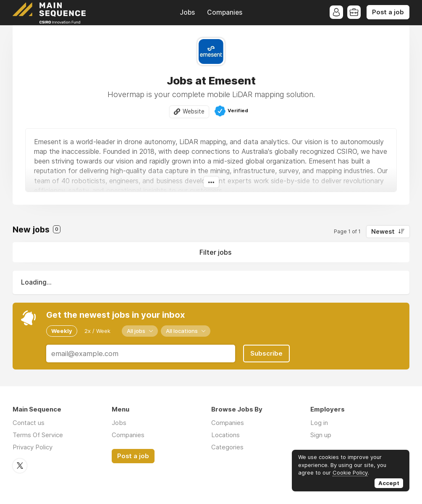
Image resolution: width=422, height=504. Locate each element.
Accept (389, 483)
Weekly (62, 331)
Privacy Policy (33, 447)
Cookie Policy (350, 472)
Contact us (29, 423)
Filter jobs (215, 252)
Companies (225, 12)
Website (194, 111)
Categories (227, 447)
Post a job (388, 12)
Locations (225, 435)
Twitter (20, 466)
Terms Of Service (38, 435)
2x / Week (97, 331)
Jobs (187, 12)
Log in (319, 423)
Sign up (321, 435)
